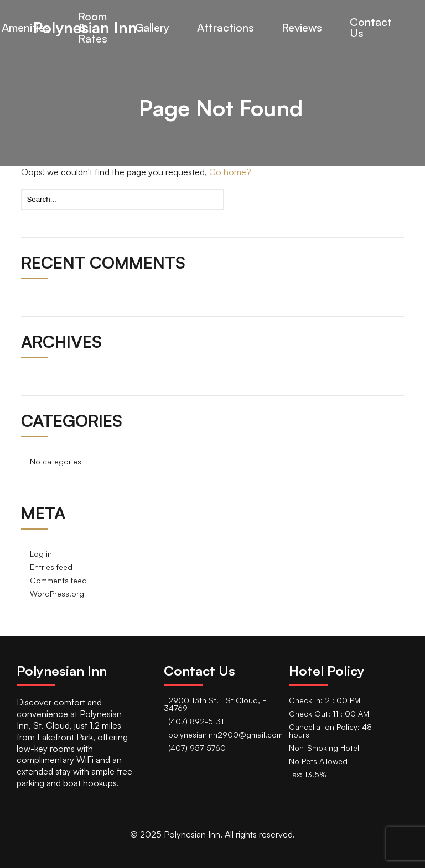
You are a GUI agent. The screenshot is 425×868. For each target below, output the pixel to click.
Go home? (230, 172)
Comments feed (58, 580)
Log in (41, 554)
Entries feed (51, 567)
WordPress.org (57, 594)
